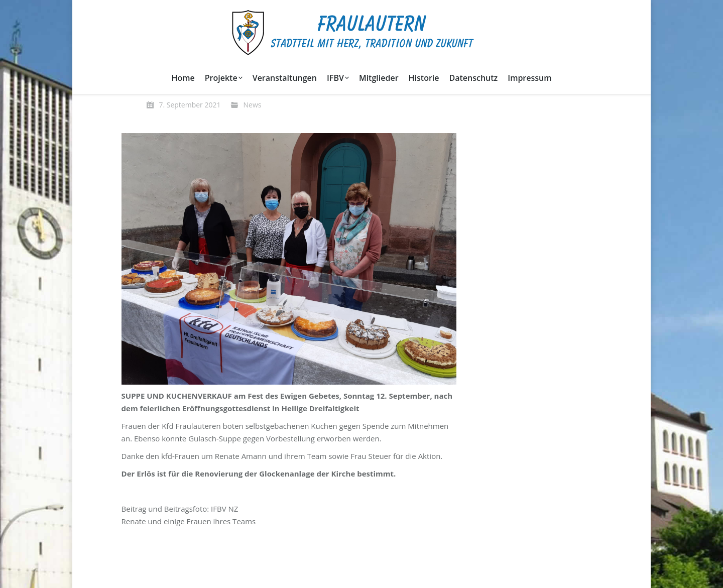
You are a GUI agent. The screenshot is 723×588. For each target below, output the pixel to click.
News (252, 105)
